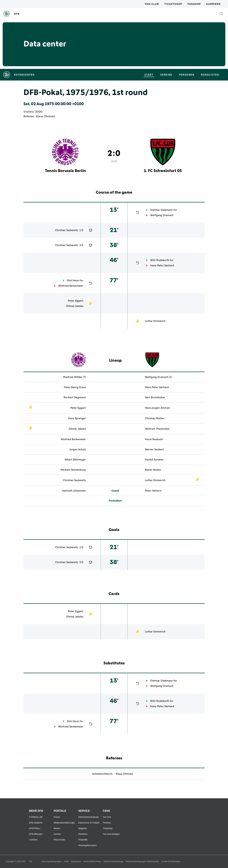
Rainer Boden (153, 470)
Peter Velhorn (153, 491)
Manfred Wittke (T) (74, 377)
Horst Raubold (154, 439)
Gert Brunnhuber (155, 397)
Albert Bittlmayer (75, 460)
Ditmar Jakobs (75, 306)
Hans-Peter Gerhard (162, 265)
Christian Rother (155, 418)
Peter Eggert (76, 301)
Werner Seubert (154, 449)
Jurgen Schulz (77, 449)
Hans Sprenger (77, 418)
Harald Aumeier (154, 460)
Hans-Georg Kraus (75, 387)
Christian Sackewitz (67, 230)
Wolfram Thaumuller (157, 429)
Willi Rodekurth (160, 260)
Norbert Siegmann (75, 397)
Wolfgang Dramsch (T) (158, 377)
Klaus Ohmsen (45, 116)
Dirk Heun (73, 280)
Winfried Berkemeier (71, 286)
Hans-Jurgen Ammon (157, 408)
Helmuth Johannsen (74, 491)
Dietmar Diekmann (161, 210)
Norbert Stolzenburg (73, 470)
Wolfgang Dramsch (162, 215)
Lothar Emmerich (155, 321)
